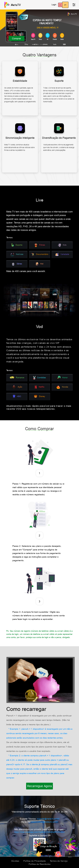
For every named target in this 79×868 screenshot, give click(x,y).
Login (54, 5)
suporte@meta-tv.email (48, 819)
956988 (48, 850)
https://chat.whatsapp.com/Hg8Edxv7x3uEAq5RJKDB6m (39, 832)
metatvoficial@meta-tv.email (44, 822)
